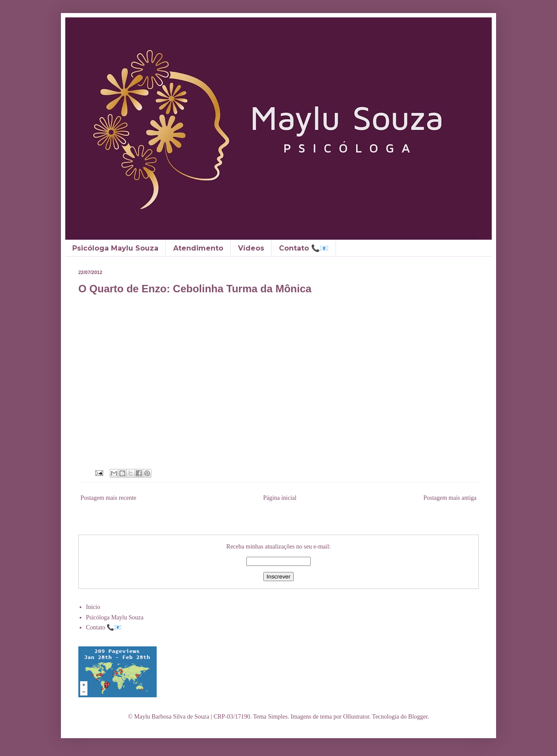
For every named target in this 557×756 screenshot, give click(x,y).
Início (93, 607)
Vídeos (251, 248)
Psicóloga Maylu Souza (115, 248)
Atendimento (198, 248)
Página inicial (280, 498)
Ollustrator (356, 717)
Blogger (418, 717)
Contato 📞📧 (304, 248)
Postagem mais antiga (450, 498)
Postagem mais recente (108, 498)
